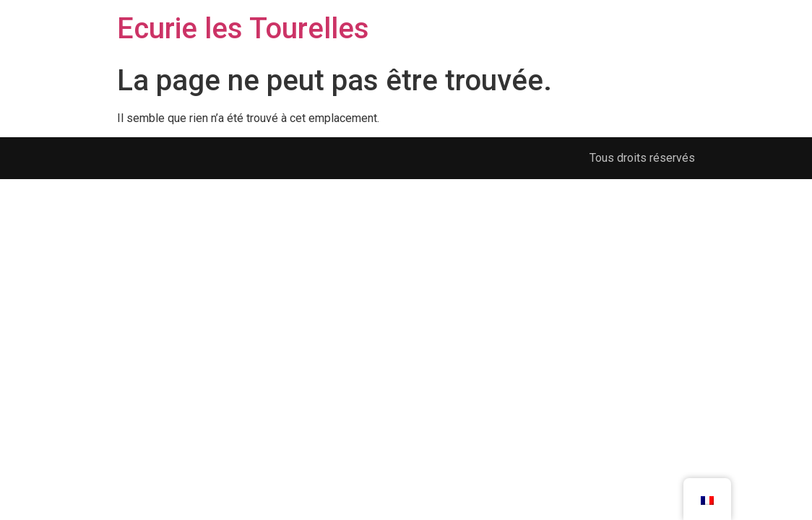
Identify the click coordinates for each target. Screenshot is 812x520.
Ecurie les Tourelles (243, 29)
